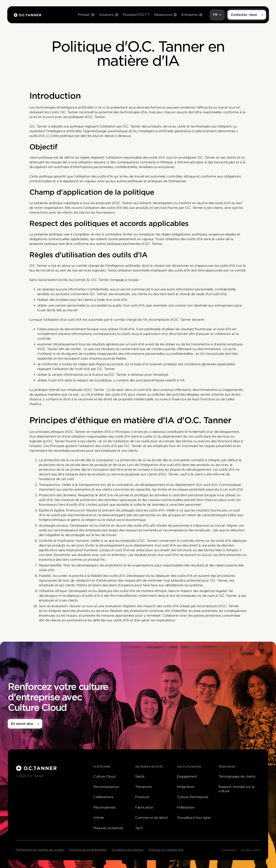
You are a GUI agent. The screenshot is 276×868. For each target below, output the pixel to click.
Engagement (187, 776)
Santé (140, 776)
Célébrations (103, 797)
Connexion (229, 850)
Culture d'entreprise (193, 797)
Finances (142, 797)
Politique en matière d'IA (166, 850)
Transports (144, 787)
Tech (139, 828)
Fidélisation (186, 807)
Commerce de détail (151, 818)
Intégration (186, 787)
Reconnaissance (106, 787)
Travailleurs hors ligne (194, 818)
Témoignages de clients (237, 776)
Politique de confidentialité (88, 850)
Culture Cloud (104, 776)
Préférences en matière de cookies (40, 850)
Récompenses (104, 807)
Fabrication (144, 807)
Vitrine (99, 818)
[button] (86, 15)
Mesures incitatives (108, 828)
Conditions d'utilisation (128, 850)
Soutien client (251, 850)
